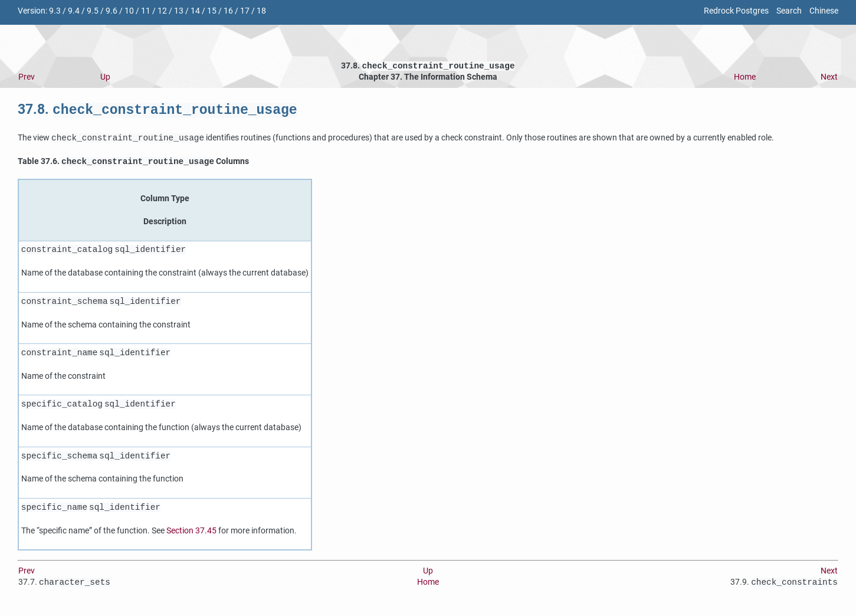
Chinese (824, 11)
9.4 (74, 11)
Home (745, 78)
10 (129, 11)
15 (212, 11)
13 (179, 11)
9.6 (111, 11)
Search (789, 11)
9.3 (55, 11)
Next (829, 78)
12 (162, 11)
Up (105, 78)
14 (195, 11)
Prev (27, 78)
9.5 (93, 11)
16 (228, 11)
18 (261, 11)
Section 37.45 (191, 534)
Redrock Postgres (736, 11)
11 (146, 11)
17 (245, 11)
